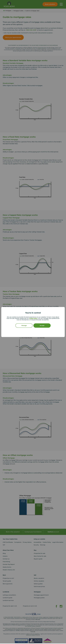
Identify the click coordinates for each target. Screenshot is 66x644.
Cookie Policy (33, 318)
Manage (24, 325)
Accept (42, 325)
